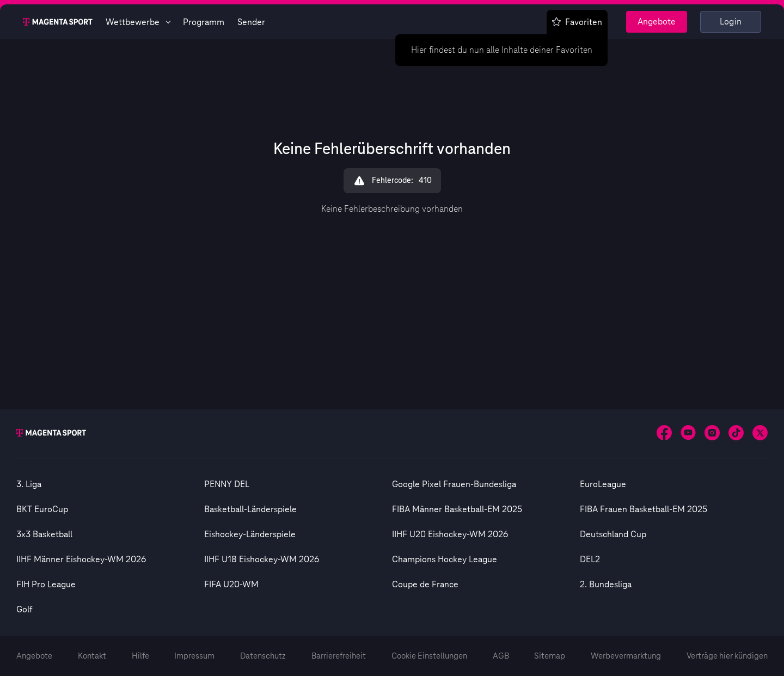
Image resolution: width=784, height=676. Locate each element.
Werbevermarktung (626, 656)
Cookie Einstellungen (429, 656)
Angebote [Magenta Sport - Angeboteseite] (657, 22)
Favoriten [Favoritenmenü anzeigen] (577, 22)
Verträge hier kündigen (727, 656)
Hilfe (140, 656)
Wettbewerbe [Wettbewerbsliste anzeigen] (138, 22)
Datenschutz (263, 656)
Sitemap (550, 656)
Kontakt (92, 656)
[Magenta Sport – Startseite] (58, 22)
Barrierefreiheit (339, 656)
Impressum (194, 656)
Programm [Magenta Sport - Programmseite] (204, 22)
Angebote (34, 656)
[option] (110, 484)
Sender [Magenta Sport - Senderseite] (251, 22)
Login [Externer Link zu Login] (731, 22)
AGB (501, 656)
